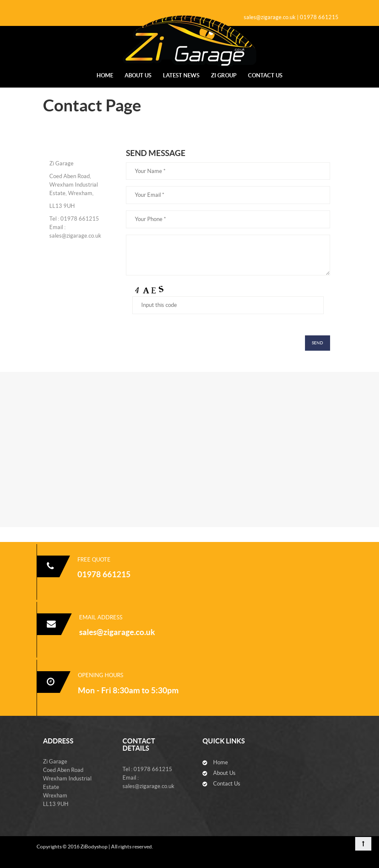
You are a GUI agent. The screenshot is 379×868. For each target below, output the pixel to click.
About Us (138, 75)
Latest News (181, 75)
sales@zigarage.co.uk (117, 632)
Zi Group (224, 75)
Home (105, 75)
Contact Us (265, 75)
